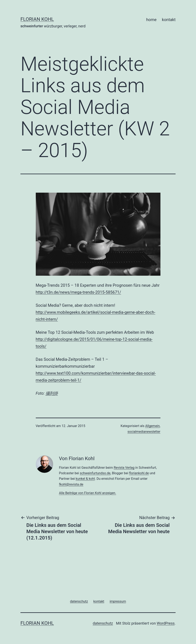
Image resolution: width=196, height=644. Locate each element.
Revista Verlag (124, 468)
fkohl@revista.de (71, 484)
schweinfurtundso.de (95, 473)
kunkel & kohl (85, 479)
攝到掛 (52, 393)
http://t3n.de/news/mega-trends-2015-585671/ (78, 292)
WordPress (166, 623)
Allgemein (152, 426)
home (151, 20)
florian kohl (37, 19)
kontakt (169, 20)
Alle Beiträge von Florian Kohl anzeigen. (87, 493)
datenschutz (103, 623)
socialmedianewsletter (144, 432)
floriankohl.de (139, 473)
